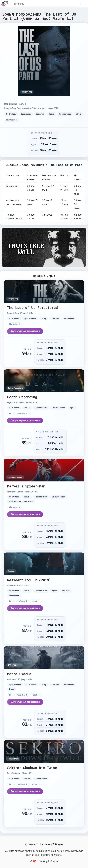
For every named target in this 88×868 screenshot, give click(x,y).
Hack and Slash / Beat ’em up (21, 501)
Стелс (12, 689)
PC (10, 414)
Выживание (26, 114)
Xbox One (36, 601)
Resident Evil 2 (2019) (29, 580)
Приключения (65, 114)
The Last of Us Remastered (32, 308)
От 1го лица (31, 685)
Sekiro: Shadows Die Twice (32, 768)
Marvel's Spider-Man (26, 486)
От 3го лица (11, 114)
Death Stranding (22, 397)
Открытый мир (58, 408)
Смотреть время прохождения (25, 331)
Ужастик (40, 114)
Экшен (51, 114)
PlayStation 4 (11, 120)
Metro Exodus (19, 674)
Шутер (79, 114)
